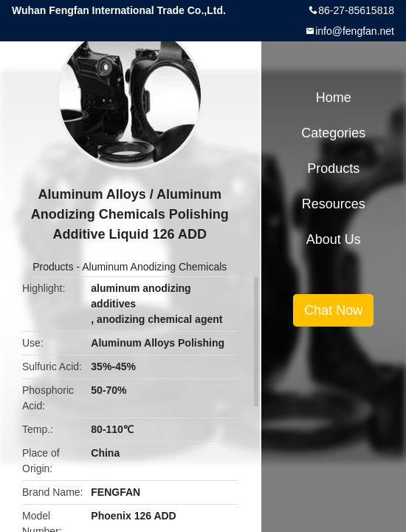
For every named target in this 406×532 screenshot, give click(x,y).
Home (334, 98)
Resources (334, 204)
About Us (334, 239)
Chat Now (333, 310)
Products (53, 267)
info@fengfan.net (355, 31)
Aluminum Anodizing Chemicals (154, 267)
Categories (333, 133)
